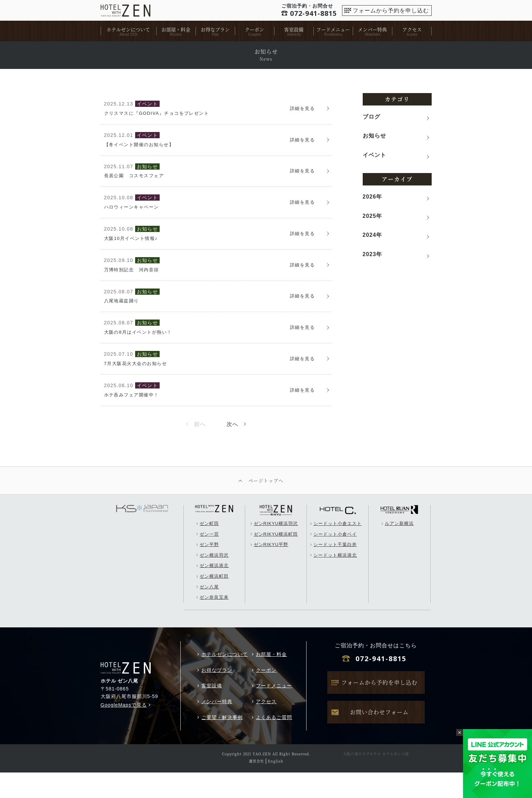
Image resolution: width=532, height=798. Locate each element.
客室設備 (294, 29)
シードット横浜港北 (335, 581)
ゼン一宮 (209, 560)
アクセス (412, 29)
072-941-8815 (381, 684)
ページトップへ (266, 506)
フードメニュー (333, 29)
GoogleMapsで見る (124, 730)
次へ (232, 450)
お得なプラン (215, 29)
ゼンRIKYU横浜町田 (276, 560)
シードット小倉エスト (338, 549)
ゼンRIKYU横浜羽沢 (276, 549)
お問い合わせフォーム (379, 738)
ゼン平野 (209, 570)
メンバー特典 (372, 29)
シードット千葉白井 (335, 570)
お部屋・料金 (176, 29)
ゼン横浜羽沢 (214, 581)
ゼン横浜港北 (214, 591)
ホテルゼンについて (128, 29)
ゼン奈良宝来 (214, 623)
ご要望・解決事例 (222, 743)
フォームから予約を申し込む (391, 11)
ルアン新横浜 (399, 549)
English (276, 786)
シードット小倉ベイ (335, 560)
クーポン (254, 29)
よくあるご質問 (274, 743)
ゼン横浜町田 (214, 602)
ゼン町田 (209, 549)
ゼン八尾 (209, 612)
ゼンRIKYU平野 (271, 570)
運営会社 (257, 786)
